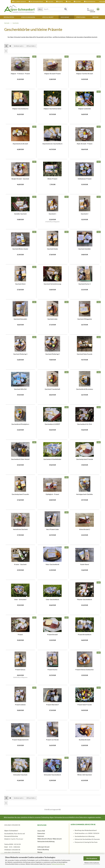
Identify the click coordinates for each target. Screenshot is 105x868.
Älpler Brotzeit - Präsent (85, 144)
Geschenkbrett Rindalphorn (20, 424)
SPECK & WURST (48, 17)
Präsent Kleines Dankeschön (85, 670)
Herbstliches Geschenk (20, 529)
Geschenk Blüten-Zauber (20, 249)
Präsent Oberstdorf (52, 705)
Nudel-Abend (85, 564)
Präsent (20, 635)
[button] (6, 46)
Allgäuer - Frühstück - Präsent (20, 74)
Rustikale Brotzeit (85, 740)
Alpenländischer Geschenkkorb (52, 144)
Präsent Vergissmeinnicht (20, 740)
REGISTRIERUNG (90, 1)
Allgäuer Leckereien (85, 109)
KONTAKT (77, 1)
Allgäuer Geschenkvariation (52, 109)
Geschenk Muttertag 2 (52, 354)
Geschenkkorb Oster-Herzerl (20, 459)
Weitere (96, 17)
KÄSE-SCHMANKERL (28, 17)
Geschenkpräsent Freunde (85, 459)
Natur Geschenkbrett (52, 564)
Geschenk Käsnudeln (20, 319)
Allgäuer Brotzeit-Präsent (52, 74)
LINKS (68, 1)
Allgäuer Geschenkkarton (20, 109)
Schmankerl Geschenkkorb (52, 775)
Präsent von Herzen (52, 740)
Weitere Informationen (92, 863)
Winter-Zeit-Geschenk (85, 775)
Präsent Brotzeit (52, 635)
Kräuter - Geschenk (20, 564)
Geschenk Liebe (52, 319)
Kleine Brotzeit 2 (85, 529)
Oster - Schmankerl (20, 599)
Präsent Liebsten (20, 705)
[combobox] (19, 46)
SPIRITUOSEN (81, 17)
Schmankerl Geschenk (20, 775)
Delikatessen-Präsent (85, 179)
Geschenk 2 (85, 214)
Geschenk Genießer (85, 249)
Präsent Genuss (20, 670)
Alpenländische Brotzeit (20, 144)
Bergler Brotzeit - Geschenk (20, 179)
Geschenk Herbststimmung (52, 284)
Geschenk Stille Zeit (20, 389)
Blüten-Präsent (52, 179)
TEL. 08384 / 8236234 (19, 1)
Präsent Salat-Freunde (85, 705)
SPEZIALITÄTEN (9, 17)
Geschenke (65, 17)
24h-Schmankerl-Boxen (36, 1)
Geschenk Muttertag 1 (20, 354)
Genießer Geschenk (20, 214)
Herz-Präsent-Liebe (52, 529)
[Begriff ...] (40, 9)
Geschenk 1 (52, 214)
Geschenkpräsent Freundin (20, 494)
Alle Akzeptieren (92, 858)
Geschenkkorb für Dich (85, 424)
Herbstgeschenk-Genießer (85, 494)
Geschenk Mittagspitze (85, 319)
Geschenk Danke (52, 249)
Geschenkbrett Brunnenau (85, 389)
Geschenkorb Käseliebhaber (52, 459)
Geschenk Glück (20, 284)
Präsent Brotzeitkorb (85, 635)
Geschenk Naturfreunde (85, 354)
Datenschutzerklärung (58, 864)
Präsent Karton (52, 670)
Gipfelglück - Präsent (52, 494)
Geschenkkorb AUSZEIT (52, 424)
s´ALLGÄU (50, 1)
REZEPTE (60, 1)
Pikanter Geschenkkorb (85, 599)
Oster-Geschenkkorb (52, 599)
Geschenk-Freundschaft (52, 389)
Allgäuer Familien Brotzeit (85, 74)
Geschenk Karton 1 (85, 284)
